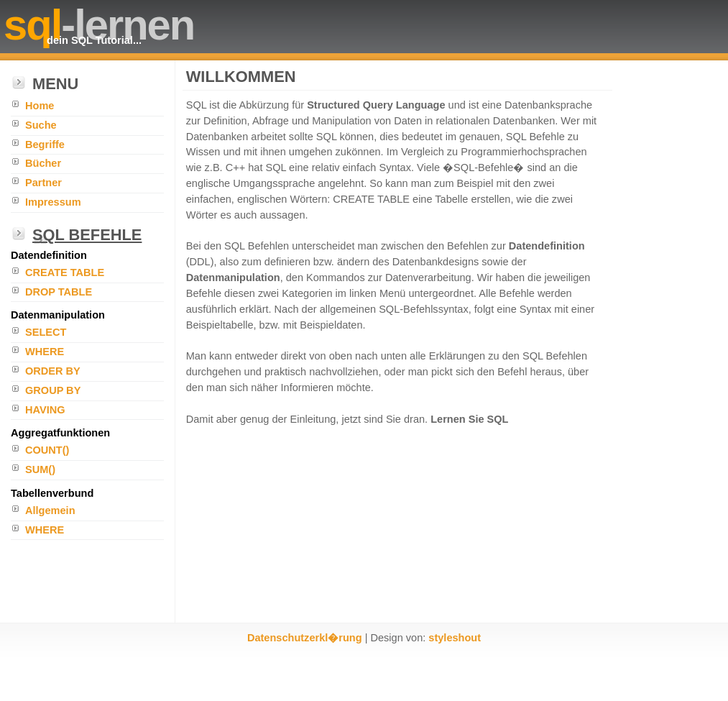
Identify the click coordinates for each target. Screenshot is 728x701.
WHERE (45, 352)
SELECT (46, 332)
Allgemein (50, 510)
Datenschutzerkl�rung (305, 638)
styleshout (455, 638)
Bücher (43, 163)
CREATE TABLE (65, 272)
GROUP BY (53, 390)
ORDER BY (53, 371)
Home (40, 106)
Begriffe (45, 145)
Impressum (53, 202)
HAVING (45, 410)
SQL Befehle (87, 235)
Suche (41, 125)
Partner (43, 183)
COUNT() (47, 450)
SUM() (40, 469)
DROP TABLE (59, 292)
